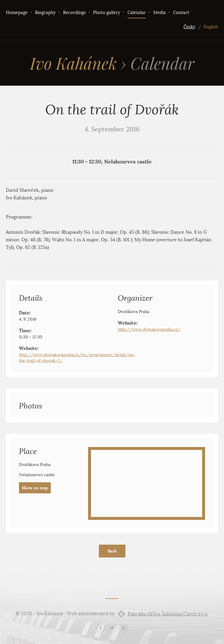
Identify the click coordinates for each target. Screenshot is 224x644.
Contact (181, 13)
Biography (45, 13)
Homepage (17, 13)
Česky (189, 27)
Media (159, 13)
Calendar (137, 13)
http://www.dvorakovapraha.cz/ (149, 329)
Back (112, 551)
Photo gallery (107, 13)
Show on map (35, 488)
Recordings (74, 13)
